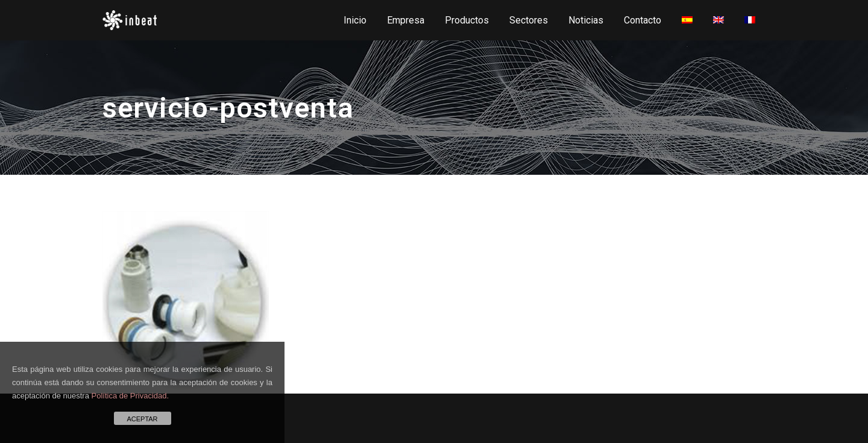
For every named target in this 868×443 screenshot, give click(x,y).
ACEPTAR (142, 419)
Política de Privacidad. (131, 396)
